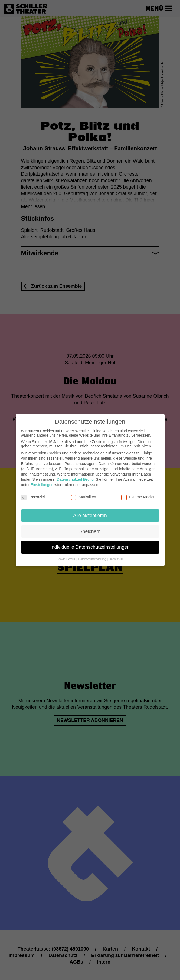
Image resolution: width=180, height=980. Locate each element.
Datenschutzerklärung (75, 474)
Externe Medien (138, 492)
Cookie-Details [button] (66, 554)
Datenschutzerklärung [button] (93, 554)
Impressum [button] (116, 554)
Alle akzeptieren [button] (90, 510)
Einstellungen (42, 480)
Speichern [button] (90, 526)
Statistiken (84, 492)
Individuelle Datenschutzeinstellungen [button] (90, 542)
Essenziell (33, 492)
